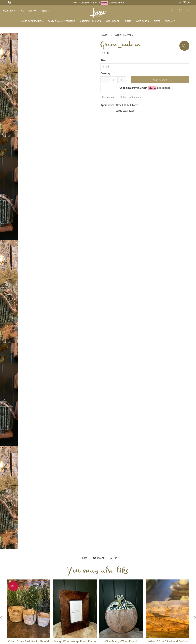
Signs (128, 21)
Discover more (116, 3)
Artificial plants (90, 21)
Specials (170, 21)
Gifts (157, 21)
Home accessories (32, 21)
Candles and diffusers (61, 21)
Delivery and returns (131, 97)
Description (108, 97)
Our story (9, 11)
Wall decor (113, 21)
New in (46, 11)
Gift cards (143, 21)
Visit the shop (29, 11)
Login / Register (185, 2)
